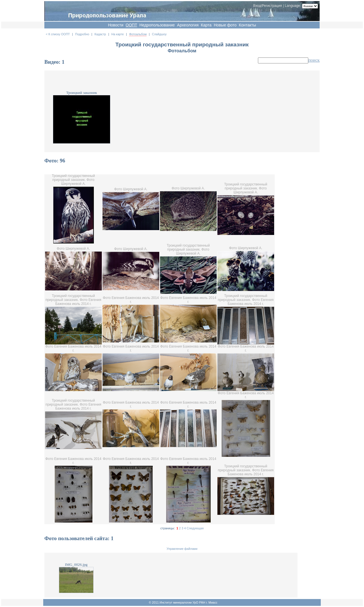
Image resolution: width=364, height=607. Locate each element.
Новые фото (225, 25)
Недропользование (157, 25)
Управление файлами (182, 549)
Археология (188, 25)
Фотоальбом (138, 34)
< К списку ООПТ (58, 34)
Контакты (247, 25)
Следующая (195, 528)
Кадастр (100, 34)
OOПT (131, 25)
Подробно (82, 34)
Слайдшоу (159, 34)
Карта (206, 25)
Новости (116, 25)
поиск (314, 60)
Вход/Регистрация (268, 6)
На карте (117, 34)
